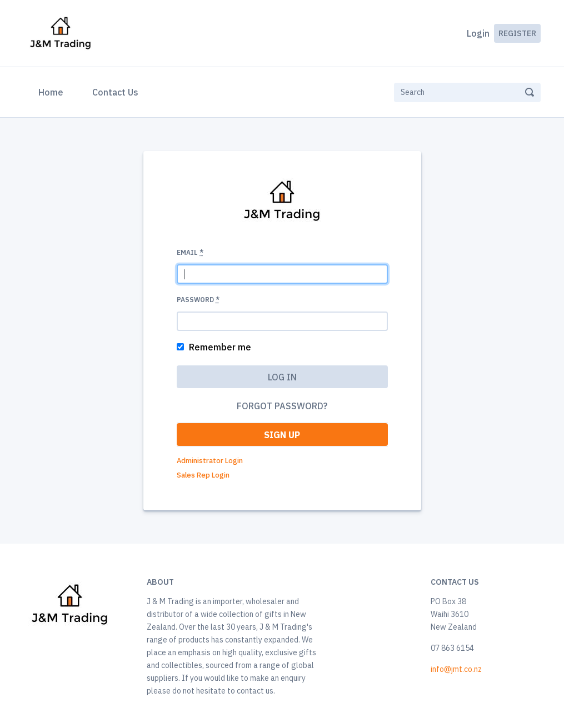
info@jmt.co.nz (456, 669)
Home (53, 91)
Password (198, 300)
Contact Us (115, 92)
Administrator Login (210, 461)
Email (190, 252)
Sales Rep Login (203, 475)
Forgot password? (282, 406)
